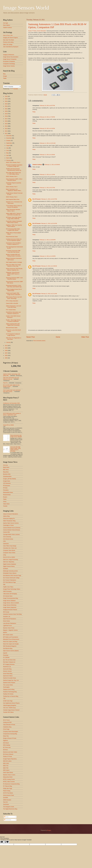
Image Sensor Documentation (11, 57)
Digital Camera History (9, 566)
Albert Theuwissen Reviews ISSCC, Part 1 (13, 210)
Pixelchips (6, 655)
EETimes (5, 750)
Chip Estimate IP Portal (9, 725)
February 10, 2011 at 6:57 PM (47, 106)
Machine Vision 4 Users (9, 775)
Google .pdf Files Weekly (10, 479)
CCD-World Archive (8, 539)
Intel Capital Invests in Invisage (14, 262)
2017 (6, 119)
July (7, 148)
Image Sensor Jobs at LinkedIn (11, 603)
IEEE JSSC (6, 763)
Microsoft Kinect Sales (12, 328)
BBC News (6, 470)
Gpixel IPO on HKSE (8, 425)
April (8, 155)
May (8, 153)
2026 (6, 96)
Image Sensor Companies (10, 59)
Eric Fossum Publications (10, 580)
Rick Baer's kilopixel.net (9, 662)
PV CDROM (6, 657)
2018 (6, 116)
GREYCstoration (7, 591)
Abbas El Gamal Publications (11, 514)
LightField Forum (7, 626)
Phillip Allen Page (8, 788)
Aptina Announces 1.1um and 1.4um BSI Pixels (13, 307)
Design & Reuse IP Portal (10, 738)
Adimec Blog (6, 516)
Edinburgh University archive (10, 571)
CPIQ (5, 555)
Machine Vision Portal (9, 628)
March (8, 158)
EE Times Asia (7, 747)
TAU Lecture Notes (8, 685)
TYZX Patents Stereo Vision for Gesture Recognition (14, 206)
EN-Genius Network (8, 754)
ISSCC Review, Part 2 (12, 197)
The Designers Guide (9, 807)
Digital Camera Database (10, 564)
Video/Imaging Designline (10, 705)
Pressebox (6, 490)
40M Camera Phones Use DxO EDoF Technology (14, 298)
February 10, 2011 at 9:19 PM (47, 128)
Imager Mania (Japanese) (10, 607)
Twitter (5, 78)
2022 (6, 106)
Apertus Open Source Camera (11, 523)
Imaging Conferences (9, 55)
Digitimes (5, 741)
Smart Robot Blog (8, 674)
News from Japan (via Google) (11, 644)
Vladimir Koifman (37, 165)
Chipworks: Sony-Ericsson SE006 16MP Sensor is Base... (13, 274)
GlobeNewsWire (7, 476)
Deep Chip (6, 736)
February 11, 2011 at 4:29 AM (47, 155)
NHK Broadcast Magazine (10, 646)
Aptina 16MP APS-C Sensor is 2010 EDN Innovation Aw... (14, 214)
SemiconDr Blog (7, 669)
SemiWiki (6, 798)
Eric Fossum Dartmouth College (11, 578)
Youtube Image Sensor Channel (11, 710)
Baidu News (6, 467)
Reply (34, 112)
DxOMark (6, 569)
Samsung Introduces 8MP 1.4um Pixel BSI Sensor (14, 278)
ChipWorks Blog (7, 727)
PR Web (5, 488)
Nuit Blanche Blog (8, 648)
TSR (4, 699)
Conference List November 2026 (11, 403)
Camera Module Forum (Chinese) (12, 528)
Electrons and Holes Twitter (10, 752)
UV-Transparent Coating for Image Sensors (13, 335)
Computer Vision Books (9, 550)
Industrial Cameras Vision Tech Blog (12, 614)
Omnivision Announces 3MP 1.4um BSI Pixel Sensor (13, 251)
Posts (6, 817)
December (9, 136)
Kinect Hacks (6, 621)
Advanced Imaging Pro (9, 518)
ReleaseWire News (8, 492)
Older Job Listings (8, 44)
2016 (6, 121)
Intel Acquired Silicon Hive (13, 199)
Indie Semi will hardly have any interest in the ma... (11, 378)
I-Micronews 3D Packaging (10, 594)
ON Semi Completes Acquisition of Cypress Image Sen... (14, 166)
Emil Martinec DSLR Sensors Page (12, 575)
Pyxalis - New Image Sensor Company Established (13, 321)
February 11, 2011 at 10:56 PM (48, 240)
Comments (8, 820)
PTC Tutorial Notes (11, 310)
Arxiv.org (5, 465)
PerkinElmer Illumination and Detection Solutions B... (13, 313)
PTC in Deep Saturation (12, 301)
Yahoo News (6, 504)
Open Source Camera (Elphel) (11, 651)
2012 (6, 131)
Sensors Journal (7, 671)
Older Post (85, 337)
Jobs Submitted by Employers (11, 47)
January (8, 342)
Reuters (5, 497)
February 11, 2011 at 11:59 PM (48, 256)
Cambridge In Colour (8, 525)
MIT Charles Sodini (8, 635)
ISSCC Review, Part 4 (12, 176)
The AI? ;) (6, 383)
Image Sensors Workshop (10, 605)
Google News (7, 481)
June (8, 150)
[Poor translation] (7, 842)
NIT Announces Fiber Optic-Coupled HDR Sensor (13, 230)
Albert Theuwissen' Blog (9, 521)
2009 (6, 348)
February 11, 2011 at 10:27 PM (49, 199)
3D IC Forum (6, 720)
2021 (6, 109)
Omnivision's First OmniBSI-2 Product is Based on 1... (13, 244)
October (8, 141)
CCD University (7, 537)
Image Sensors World (26, 8)
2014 (6, 126)
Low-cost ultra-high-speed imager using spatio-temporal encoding (15, 449)
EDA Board (6, 743)
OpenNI (5, 653)
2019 (6, 114)
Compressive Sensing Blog (10, 734)
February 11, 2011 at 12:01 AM (48, 143)
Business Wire (7, 474)
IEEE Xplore (6, 770)
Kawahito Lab (7, 617)
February (9, 160)
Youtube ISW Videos (8, 712)
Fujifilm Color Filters (8, 587)
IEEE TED (6, 768)
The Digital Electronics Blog (10, 809)
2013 (6, 129)
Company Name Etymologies (11, 731)
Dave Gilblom (7, 25)
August (8, 145)
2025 (6, 99)
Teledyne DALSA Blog (9, 689)
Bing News (6, 472)
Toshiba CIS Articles (8, 694)
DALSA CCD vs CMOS (9, 557)
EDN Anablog (7, 745)
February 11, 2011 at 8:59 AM (52, 165)
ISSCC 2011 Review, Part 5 (13, 162)
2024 (6, 101)
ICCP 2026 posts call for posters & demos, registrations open (12, 414)
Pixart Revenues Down (12, 237)
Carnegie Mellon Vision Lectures (11, 534)
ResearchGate (7, 495)
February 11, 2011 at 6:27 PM (47, 188)
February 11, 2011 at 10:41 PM (49, 223)
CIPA (4, 541)
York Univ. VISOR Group (9, 708)
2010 (6, 346)
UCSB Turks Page (8, 701)
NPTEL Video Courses (9, 782)
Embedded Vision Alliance (10, 573)
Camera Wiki (6, 532)
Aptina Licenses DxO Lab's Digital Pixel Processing (13, 324)
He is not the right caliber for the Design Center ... (11, 386)
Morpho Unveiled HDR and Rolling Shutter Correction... (14, 255)
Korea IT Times (32, 31)
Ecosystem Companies (9, 61)
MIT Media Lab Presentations (11, 637)
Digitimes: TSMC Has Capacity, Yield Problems (14, 226)
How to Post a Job (8, 35)
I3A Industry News (8, 596)
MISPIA (5, 632)
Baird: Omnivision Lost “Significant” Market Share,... (14, 190)
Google (5, 76)
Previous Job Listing (8, 42)
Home (58, 337)
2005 (6, 358)
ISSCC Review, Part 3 (12, 187)
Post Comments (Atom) (39, 341)
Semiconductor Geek (8, 795)
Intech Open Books (8, 772)
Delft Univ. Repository (9, 562)
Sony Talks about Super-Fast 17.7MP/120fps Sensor (13, 173)
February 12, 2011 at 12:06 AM (49, 266)
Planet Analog (7, 791)
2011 (6, 133)
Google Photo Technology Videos (12, 589)
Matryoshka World (8, 777)
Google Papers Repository (10, 759)
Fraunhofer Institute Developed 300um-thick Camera (14, 222)
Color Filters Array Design (10, 546)
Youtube (5, 506)
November (9, 138)
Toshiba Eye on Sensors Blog (11, 696)
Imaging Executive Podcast (10, 610)
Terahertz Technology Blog (10, 692)
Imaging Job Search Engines (10, 38)
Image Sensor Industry (9, 66)
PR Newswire (7, 486)
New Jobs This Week (8, 40)
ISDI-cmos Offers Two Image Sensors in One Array (13, 265)
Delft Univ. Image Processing (10, 560)
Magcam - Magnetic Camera (10, 630)
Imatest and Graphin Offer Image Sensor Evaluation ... (14, 294)
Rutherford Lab (7, 667)
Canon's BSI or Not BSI (12, 303)
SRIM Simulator (7, 800)
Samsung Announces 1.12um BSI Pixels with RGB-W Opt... (14, 286)
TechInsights (6, 687)
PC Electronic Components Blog (11, 784)
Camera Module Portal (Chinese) (12, 530)
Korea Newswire (41, 31)
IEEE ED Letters (7, 761)
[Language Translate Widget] (12, 87)
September (9, 143)
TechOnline (6, 804)
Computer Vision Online (9, 553)
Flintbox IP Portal (8, 756)
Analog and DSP (7, 722)
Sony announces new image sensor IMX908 (16, 436)
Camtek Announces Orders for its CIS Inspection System (14, 240)
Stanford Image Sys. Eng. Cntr (11, 680)
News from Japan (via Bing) (10, 642)
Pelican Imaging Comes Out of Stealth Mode (14, 290)
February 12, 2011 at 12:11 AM (49, 294)
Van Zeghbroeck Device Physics (11, 703)
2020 (6, 111)
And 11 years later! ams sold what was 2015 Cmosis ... (12, 391)
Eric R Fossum (37, 199)
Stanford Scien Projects (9, 683)
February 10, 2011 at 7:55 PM (47, 117)
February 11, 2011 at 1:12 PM (47, 175)
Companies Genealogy (9, 64)
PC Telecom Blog (8, 786)
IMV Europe (6, 612)
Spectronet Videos (8, 676)
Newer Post (31, 337)
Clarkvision (6, 544)
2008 (6, 350)
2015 (6, 124)
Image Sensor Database (9, 601)
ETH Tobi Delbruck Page (9, 582)
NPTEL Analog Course (9, 779)
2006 (6, 355)
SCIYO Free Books (8, 793)
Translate (14, 89)
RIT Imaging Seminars (9, 664)
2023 (6, 104)
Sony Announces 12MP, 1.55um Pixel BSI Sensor (14, 180)
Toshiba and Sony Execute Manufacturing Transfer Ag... (14, 169)
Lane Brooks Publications (10, 623)
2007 (6, 353)
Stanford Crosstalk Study (9, 678)
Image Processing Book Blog (10, 598)
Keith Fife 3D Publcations (10, 619)
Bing (4, 74)
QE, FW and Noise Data (9, 660)
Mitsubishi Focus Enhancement (11, 639)
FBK (4, 585)
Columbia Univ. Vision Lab (10, 548)
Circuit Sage (6, 729)
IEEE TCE (6, 766)
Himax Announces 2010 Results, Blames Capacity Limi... (14, 269)
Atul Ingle (6, 23)
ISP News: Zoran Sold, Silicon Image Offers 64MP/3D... (14, 218)
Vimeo (5, 502)
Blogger (49, 830)
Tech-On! (5, 802)
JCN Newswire (7, 483)
